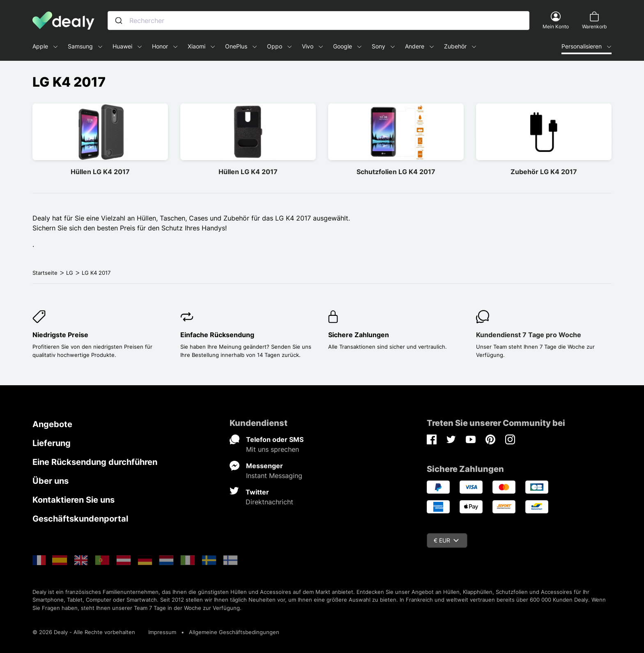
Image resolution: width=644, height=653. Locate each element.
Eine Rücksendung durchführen (95, 462)
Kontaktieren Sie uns (74, 500)
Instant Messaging (274, 476)
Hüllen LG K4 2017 (100, 172)
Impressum (162, 632)
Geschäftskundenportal (80, 519)
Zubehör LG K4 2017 (544, 172)
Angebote (52, 424)
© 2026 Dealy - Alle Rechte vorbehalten (84, 632)
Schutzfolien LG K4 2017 (396, 172)
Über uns (51, 481)
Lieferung (52, 443)
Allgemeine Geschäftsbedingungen (234, 632)
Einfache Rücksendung (217, 335)
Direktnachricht (269, 502)
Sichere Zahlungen (359, 335)
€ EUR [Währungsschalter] (446, 540)
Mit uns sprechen (273, 449)
